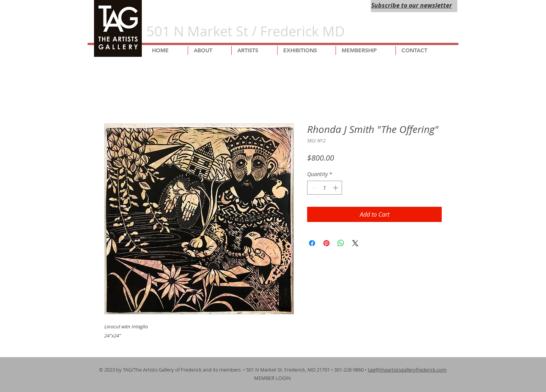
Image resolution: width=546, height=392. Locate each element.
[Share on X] (355, 243)
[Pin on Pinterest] (326, 243)
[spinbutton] (325, 188)
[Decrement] (313, 188)
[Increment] (336, 188)
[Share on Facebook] (312, 243)
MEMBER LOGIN (273, 378)
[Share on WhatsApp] (341, 243)
